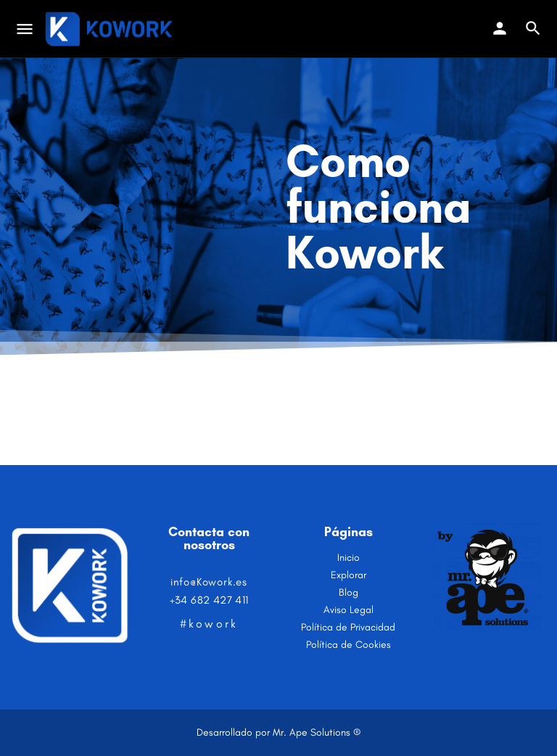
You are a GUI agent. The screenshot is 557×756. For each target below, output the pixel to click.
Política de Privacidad (348, 627)
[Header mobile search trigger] (533, 28)
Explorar (348, 575)
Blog (348, 592)
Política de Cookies (348, 645)
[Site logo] (111, 29)
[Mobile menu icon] (25, 29)
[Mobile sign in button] (500, 28)
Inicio (348, 558)
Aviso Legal (348, 610)
